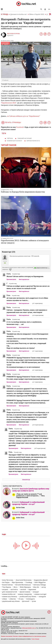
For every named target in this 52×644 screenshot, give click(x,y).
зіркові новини (25, 592)
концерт (36, 592)
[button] (45, 9)
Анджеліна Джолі (41, 580)
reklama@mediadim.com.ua (29, 628)
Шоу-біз (36, 587)
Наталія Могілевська (23, 585)
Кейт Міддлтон (40, 582)
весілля (23, 590)
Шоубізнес (5, 43)
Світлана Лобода (40, 585)
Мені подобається (24, 279)
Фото (15, 587)
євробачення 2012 (33, 141)
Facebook (20, 127)
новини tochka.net (9, 594)
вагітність (14, 590)
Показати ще (26, 480)
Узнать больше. (35, 639)
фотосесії (26, 601)
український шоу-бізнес (11, 601)
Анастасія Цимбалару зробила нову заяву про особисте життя (31, 490)
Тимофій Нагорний (24, 138)
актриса (5, 590)
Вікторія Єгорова (13, 34)
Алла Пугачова (8, 580)
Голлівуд (29, 582)
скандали (42, 597)
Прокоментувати (11, 279)
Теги (4, 574)
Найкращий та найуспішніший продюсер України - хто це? (28, 503)
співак (5, 599)
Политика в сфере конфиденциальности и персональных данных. (29, 636)
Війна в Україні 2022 (37, 14)
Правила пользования (7, 636)
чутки (34, 601)
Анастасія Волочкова (24, 580)
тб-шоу (21, 599)
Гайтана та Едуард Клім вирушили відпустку (23, 192)
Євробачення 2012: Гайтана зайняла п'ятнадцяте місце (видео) (25, 242)
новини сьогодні (40, 594)
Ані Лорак (6, 582)
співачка (13, 599)
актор (44, 587)
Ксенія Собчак (7, 585)
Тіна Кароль (7, 587)
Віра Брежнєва (18, 582)
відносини (32, 590)
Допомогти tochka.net (19, 14)
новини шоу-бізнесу (14, 141)
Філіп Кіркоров (25, 587)
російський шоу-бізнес (28, 597)
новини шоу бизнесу (10, 597)
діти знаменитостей (10, 592)
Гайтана (10, 138)
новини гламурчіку (25, 594)
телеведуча (30, 599)
